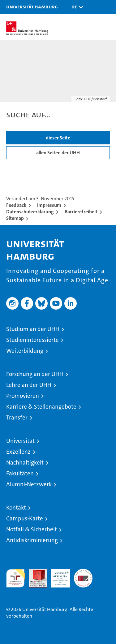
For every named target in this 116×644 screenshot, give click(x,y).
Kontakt (16, 508)
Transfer (17, 417)
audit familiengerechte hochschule (15, 578)
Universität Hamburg (32, 7)
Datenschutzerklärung (30, 212)
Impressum (49, 205)
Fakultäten (20, 473)
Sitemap (15, 218)
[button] (76, 7)
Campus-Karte (25, 518)
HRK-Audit (57, 575)
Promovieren (23, 396)
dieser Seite (58, 138)
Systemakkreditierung (83, 572)
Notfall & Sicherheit (32, 529)
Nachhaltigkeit (25, 463)
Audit (35, 572)
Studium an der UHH (33, 329)
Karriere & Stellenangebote (41, 407)
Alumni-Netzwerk (29, 484)
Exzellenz (18, 452)
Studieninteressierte (32, 340)
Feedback (16, 205)
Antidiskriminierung (32, 540)
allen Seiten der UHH (58, 153)
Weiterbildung (25, 351)
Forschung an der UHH (35, 374)
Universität (20, 441)
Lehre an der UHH (29, 385)
